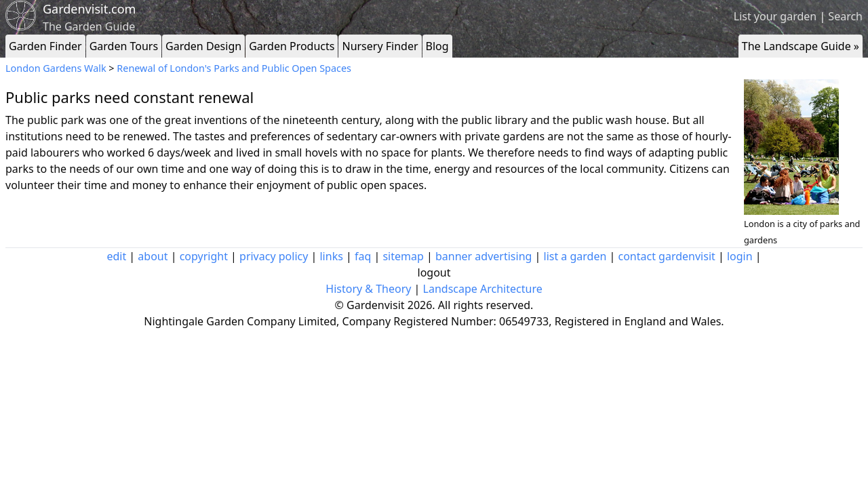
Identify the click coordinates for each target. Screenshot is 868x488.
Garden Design (203, 46)
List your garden (775, 16)
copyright (204, 256)
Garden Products (292, 46)
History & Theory (368, 289)
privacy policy (274, 256)
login (740, 256)
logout (434, 272)
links (331, 256)
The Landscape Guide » (801, 46)
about (153, 256)
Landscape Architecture (483, 289)
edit (116, 256)
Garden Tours (124, 46)
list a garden (575, 256)
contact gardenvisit (667, 256)
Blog (437, 46)
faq (363, 256)
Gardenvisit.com (89, 9)
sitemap (403, 256)
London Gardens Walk (56, 68)
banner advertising (484, 256)
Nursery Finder (380, 46)
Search (845, 16)
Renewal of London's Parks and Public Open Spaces (234, 68)
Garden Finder (45, 46)
